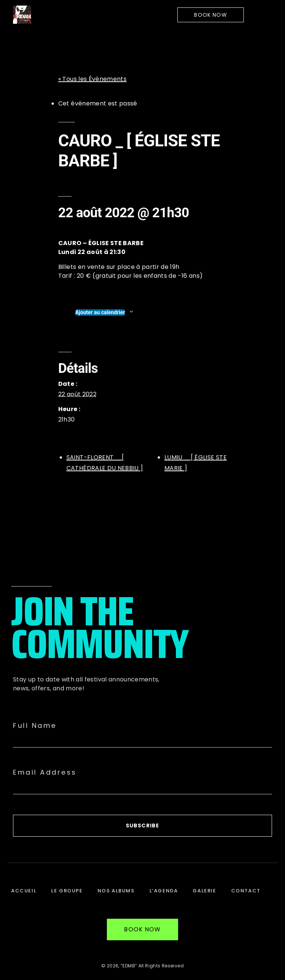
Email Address (45, 772)
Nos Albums (116, 891)
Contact (246, 891)
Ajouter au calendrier (100, 312)
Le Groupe (67, 891)
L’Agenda (164, 891)
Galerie (204, 891)
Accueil (24, 891)
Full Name (35, 726)
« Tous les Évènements (92, 79)
